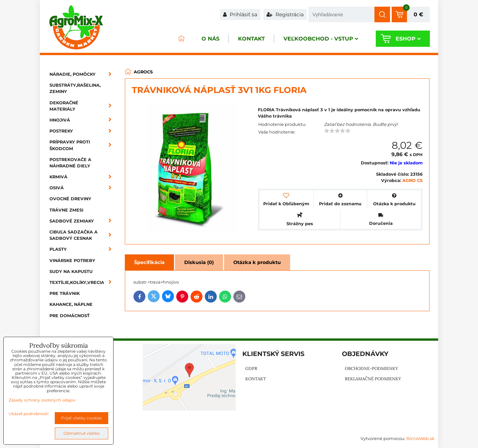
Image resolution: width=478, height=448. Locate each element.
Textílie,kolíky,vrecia (83, 282)
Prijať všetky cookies (81, 418)
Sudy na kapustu (71, 271)
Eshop (408, 39)
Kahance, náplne (71, 304)
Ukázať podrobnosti (29, 414)
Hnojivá (83, 120)
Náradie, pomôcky (83, 74)
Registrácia (285, 14)
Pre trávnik (65, 293)
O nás (210, 39)
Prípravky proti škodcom (83, 145)
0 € (418, 14)
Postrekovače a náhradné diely (70, 163)
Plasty (83, 249)
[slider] (337, 131)
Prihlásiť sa (240, 14)
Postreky (83, 131)
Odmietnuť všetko (82, 433)
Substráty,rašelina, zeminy (75, 88)
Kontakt (251, 39)
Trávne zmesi (66, 210)
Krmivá (83, 177)
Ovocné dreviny (70, 199)
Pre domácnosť (70, 316)
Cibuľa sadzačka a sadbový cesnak (83, 235)
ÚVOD (181, 39)
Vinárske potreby (72, 261)
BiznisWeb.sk (420, 439)
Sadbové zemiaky (83, 221)
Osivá (83, 188)
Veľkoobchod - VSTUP (321, 39)
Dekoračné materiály (83, 106)
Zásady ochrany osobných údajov (42, 400)
